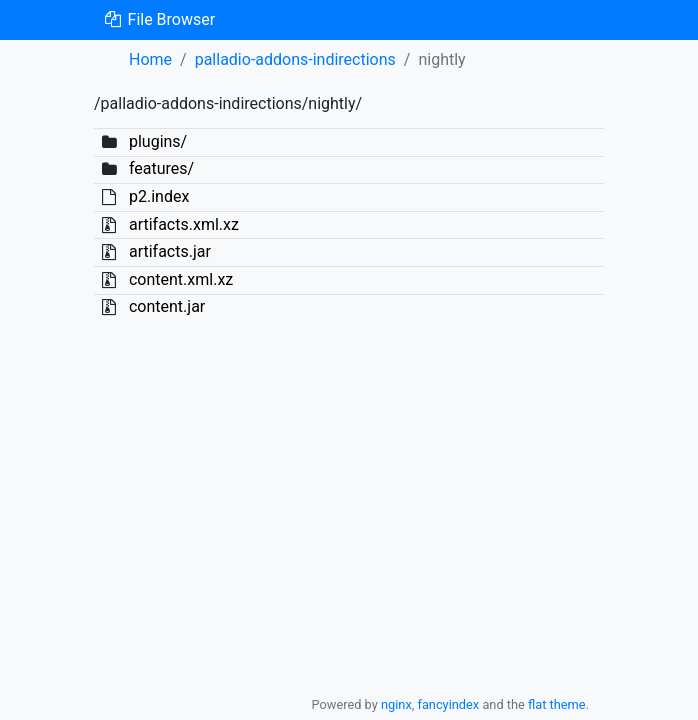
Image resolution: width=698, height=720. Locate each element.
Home (150, 59)
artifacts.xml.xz (184, 224)
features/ (161, 168)
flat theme (557, 704)
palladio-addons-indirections (295, 59)
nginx (396, 704)
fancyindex (448, 704)
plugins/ (158, 141)
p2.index (159, 196)
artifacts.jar (170, 251)
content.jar (167, 306)
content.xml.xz (181, 279)
